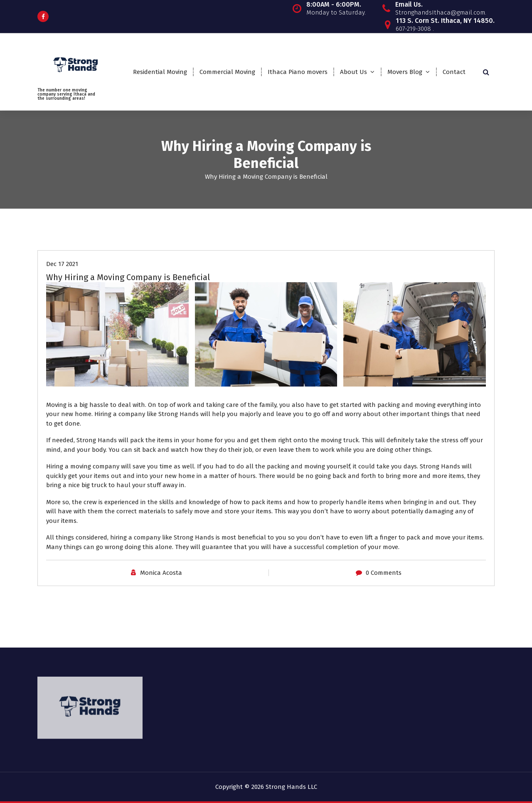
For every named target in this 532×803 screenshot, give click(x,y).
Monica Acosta (161, 572)
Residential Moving (160, 72)
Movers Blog (405, 72)
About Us (353, 72)
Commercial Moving (227, 72)
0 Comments (384, 572)
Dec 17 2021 (62, 264)
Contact (454, 72)
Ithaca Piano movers (298, 72)
